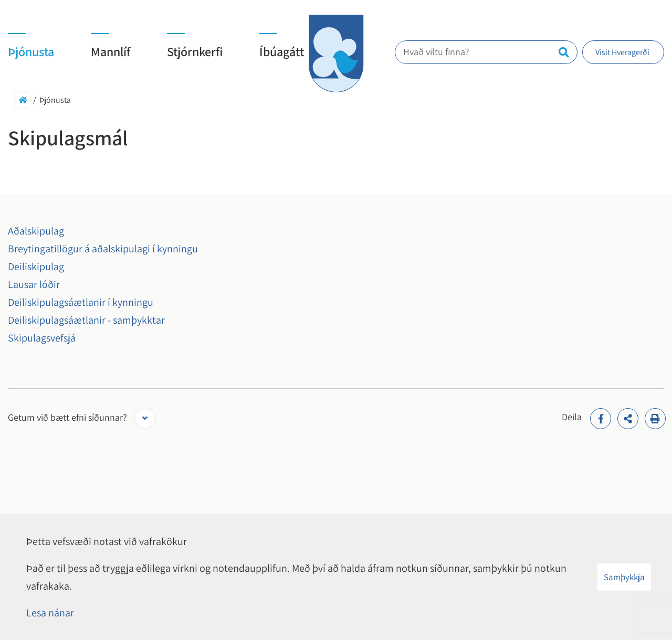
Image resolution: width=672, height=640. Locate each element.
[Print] (655, 419)
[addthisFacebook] (601, 419)
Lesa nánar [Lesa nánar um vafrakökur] (50, 613)
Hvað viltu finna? (443, 52)
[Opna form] (145, 418)
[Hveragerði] (336, 54)
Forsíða (23, 100)
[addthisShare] (628, 419)
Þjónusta (55, 100)
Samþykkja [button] (624, 577)
